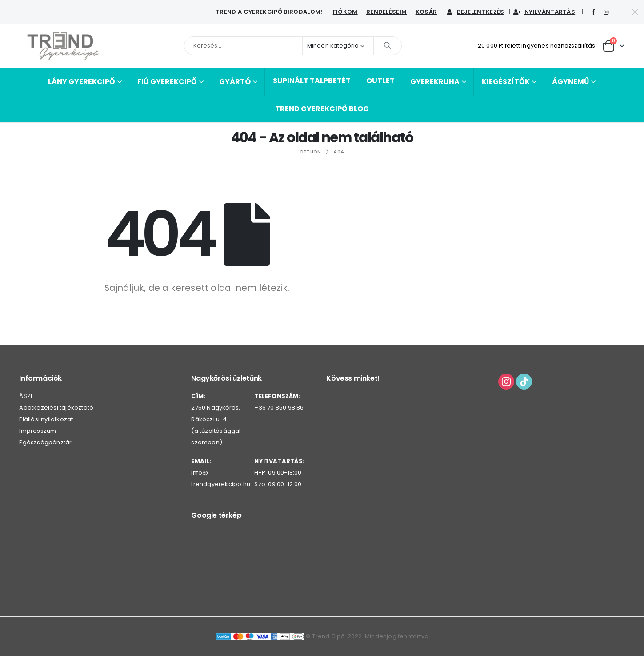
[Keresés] (388, 46)
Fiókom (345, 12)
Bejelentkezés (475, 12)
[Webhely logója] (64, 46)
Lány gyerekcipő (82, 82)
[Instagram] (606, 12)
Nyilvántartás (544, 12)
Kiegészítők (506, 82)
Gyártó (235, 82)
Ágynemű (570, 82)
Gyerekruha (435, 82)
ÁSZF (26, 396)
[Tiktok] (619, 12)
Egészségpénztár (45, 442)
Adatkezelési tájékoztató (56, 408)
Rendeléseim (387, 12)
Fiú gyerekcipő (167, 82)
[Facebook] (593, 12)
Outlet (380, 81)
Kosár (426, 12)
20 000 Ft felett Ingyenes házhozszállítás (536, 46)
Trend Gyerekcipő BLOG (322, 109)
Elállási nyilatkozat (46, 419)
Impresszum (38, 431)
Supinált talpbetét (312, 81)
